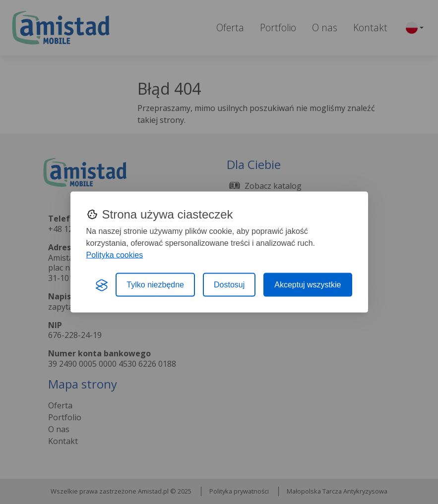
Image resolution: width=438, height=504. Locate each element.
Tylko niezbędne (155, 285)
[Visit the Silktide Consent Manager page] (102, 285)
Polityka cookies (115, 255)
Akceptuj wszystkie (308, 285)
